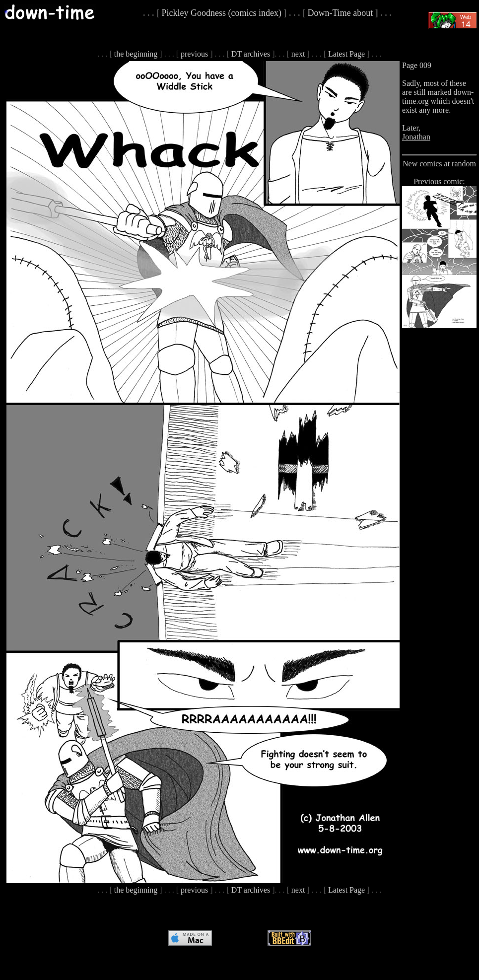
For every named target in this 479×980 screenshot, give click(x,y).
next (298, 54)
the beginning (136, 54)
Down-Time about (340, 13)
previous (194, 54)
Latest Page (346, 54)
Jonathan (416, 137)
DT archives (251, 54)
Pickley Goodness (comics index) (222, 13)
